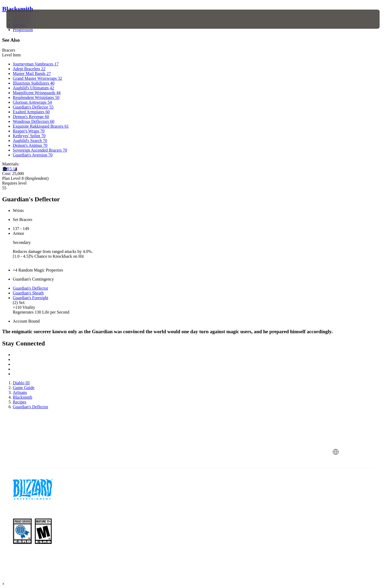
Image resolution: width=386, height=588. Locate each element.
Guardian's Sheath (28, 293)
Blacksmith (18, 9)
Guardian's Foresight (30, 298)
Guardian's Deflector (30, 288)
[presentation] (26, 19)
